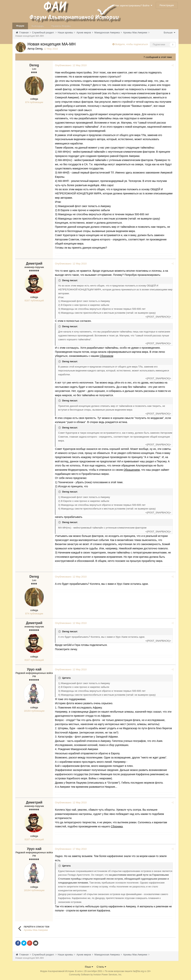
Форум (20, 26)
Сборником (107, 356)
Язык (89, 967)
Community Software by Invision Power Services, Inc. (95, 975)
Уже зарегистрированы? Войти (133, 5)
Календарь (38, 26)
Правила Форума (61, 26)
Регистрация (167, 5)
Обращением (132, 470)
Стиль (101, 967)
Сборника (117, 826)
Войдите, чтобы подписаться (131, 44)
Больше (169, 33)
